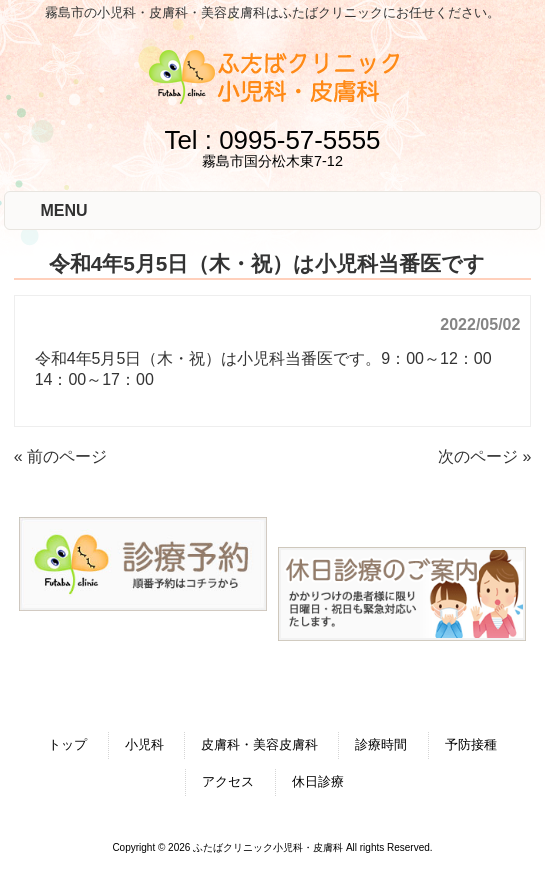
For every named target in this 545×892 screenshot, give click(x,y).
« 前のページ (60, 456)
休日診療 (318, 781)
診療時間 (381, 744)
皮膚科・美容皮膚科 (259, 744)
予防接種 (471, 744)
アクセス (228, 781)
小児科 (144, 744)
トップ (67, 744)
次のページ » (484, 456)
